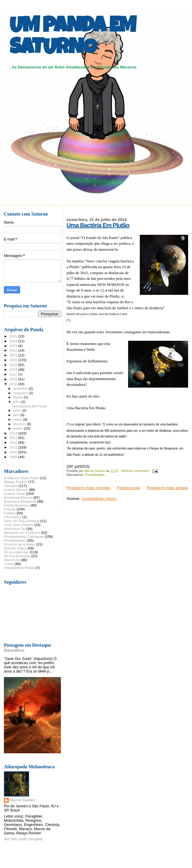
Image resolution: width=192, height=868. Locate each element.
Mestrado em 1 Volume (22, 532)
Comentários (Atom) (99, 499)
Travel (9, 564)
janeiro (19, 428)
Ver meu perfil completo (23, 839)
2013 (14, 438)
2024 (14, 341)
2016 (14, 379)
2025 (14, 336)
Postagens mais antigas (167, 488)
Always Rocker (16, 482)
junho (18, 410)
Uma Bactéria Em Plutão (98, 225)
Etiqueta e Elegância (20, 501)
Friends (10, 509)
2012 (14, 442)
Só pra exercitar (16, 552)
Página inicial (129, 488)
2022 (14, 350)
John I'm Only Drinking (22, 521)
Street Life (12, 560)
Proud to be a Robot (20, 544)
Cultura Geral (14, 493)
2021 (14, 355)
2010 (14, 452)
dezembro (21, 389)
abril (17, 415)
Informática (13, 517)
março (18, 419)
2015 (14, 384)
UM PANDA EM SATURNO (73, 38)
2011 (14, 447)
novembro (21, 393)
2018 (14, 369)
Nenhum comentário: (136, 471)
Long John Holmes (19, 525)
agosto (19, 397)
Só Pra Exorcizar (17, 556)
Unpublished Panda (19, 568)
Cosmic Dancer (16, 490)
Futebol (10, 513)
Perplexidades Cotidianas (24, 536)
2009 (14, 457)
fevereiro (20, 424)
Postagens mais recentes (88, 488)
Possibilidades (94, 475)
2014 (14, 433)
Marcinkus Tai (15, 529)
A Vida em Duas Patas (21, 478)
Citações (11, 486)
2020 (14, 360)
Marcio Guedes (22, 800)
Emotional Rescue (18, 497)
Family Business (17, 505)
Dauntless (14, 650)
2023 (14, 346)
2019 (14, 365)
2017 (14, 374)
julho (17, 402)
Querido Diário (15, 548)
